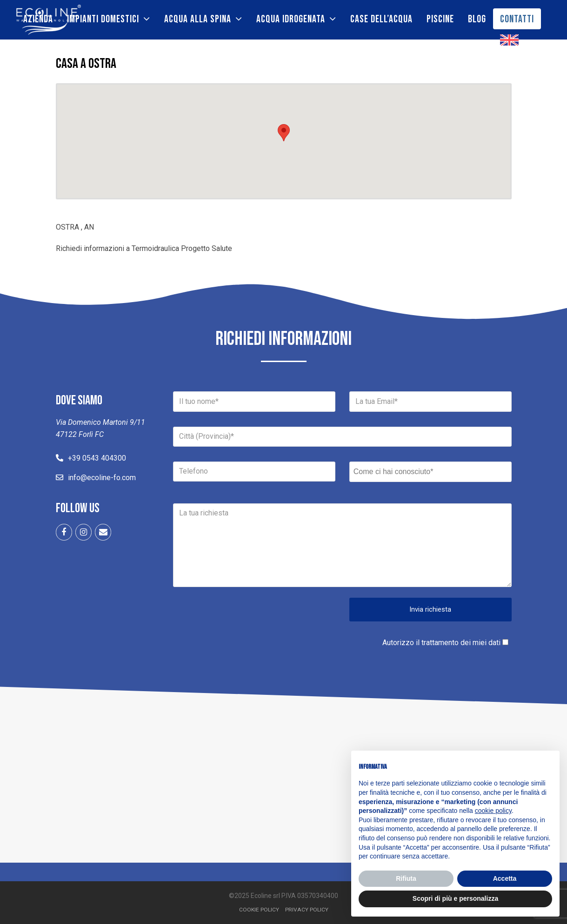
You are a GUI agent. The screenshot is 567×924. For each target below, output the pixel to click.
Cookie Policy (259, 910)
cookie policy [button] (493, 811)
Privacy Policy (307, 910)
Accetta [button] (505, 878)
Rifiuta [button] (406, 878)
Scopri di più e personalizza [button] (455, 898)
